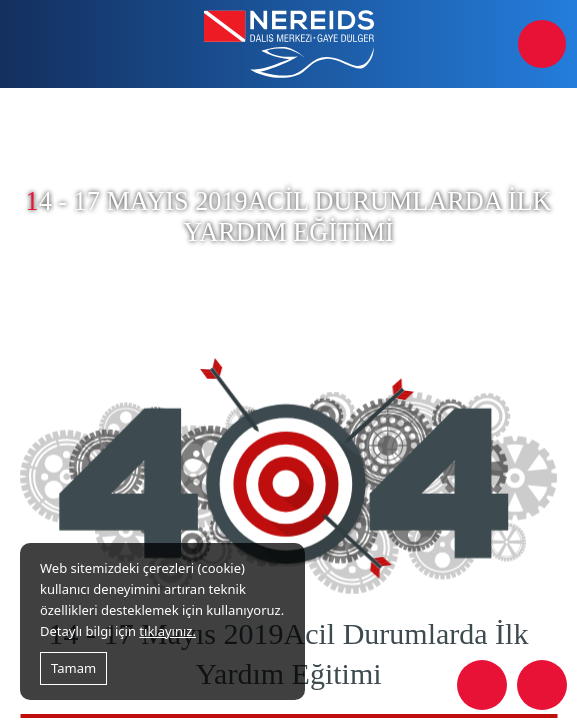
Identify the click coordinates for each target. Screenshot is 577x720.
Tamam (73, 668)
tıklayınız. (167, 631)
